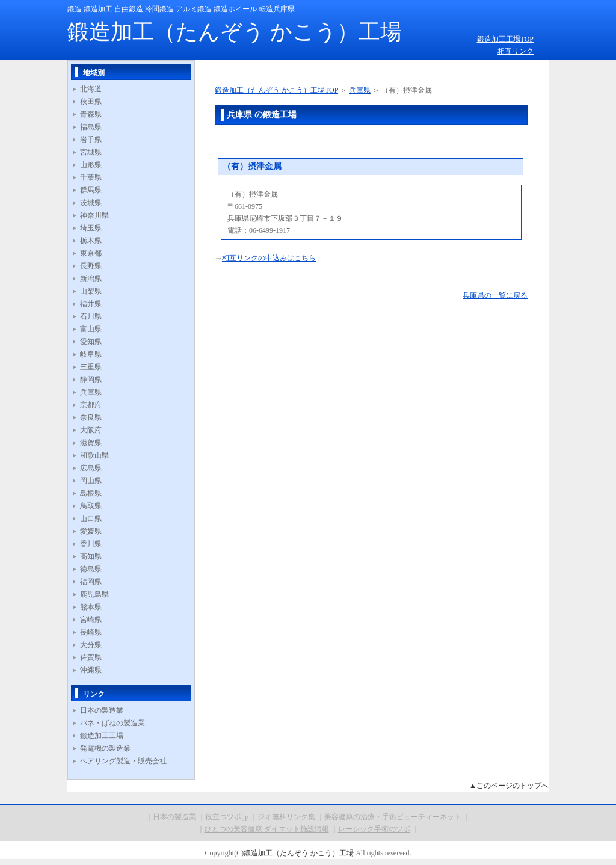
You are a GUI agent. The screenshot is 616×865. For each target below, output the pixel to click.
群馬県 (91, 190)
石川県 (91, 316)
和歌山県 (94, 455)
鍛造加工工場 (102, 736)
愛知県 (91, 342)
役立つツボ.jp (227, 817)
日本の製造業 (102, 710)
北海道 (91, 89)
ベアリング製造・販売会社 (123, 761)
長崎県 (91, 632)
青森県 (91, 114)
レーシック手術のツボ (374, 829)
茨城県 (91, 203)
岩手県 (91, 140)
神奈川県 (94, 215)
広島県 (91, 468)
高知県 (91, 556)
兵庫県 (91, 392)
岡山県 (91, 481)
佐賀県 (91, 657)
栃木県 (91, 241)
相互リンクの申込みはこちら (269, 258)
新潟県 (91, 279)
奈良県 (91, 417)
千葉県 (91, 177)
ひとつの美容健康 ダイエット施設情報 (267, 829)
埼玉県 (91, 228)
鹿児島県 (94, 594)
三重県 (91, 367)
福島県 (91, 127)
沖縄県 (91, 670)
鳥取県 (91, 506)
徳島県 (91, 569)
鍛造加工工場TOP (505, 39)
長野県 (91, 266)
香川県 (91, 544)
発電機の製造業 (105, 748)
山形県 (91, 165)
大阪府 (91, 430)
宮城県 (91, 152)
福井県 (91, 304)
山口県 (91, 519)
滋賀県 (91, 443)
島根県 (91, 493)
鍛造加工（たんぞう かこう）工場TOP (276, 90)
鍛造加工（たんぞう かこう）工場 (235, 32)
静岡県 (91, 380)
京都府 (91, 405)
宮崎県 (91, 620)
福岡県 (91, 582)
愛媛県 (91, 531)
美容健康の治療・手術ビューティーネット (393, 817)
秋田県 (91, 102)
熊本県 (91, 607)
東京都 (91, 253)
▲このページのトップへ (509, 786)
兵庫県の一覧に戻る (495, 295)
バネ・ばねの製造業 (112, 723)
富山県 (91, 329)
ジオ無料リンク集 (286, 817)
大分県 (91, 645)
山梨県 (91, 291)
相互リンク (516, 51)
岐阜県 (91, 354)
